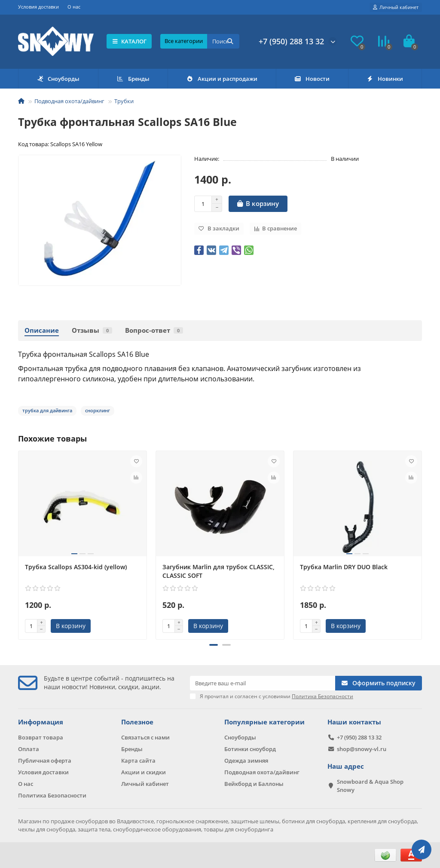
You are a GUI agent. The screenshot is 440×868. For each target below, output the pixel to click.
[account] (396, 7)
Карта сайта (138, 761)
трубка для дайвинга (47, 410)
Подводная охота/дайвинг (69, 101)
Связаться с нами (145, 737)
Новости (312, 79)
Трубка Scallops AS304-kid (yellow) (76, 567)
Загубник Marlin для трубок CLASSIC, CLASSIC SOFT (218, 571)
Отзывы (92, 330)
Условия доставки (38, 7)
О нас (74, 7)
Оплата (29, 749)
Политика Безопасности (52, 795)
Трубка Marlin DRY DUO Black (344, 567)
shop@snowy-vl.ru (362, 749)
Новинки (385, 79)
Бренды (133, 79)
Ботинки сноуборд (250, 749)
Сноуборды (58, 79)
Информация (41, 722)
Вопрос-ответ (154, 330)
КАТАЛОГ (129, 41)
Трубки (124, 101)
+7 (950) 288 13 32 (291, 41)
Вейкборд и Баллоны (254, 784)
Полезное (137, 722)
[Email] (263, 683)
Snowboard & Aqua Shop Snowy (370, 786)
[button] (214, 645)
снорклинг (98, 410)
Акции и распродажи (222, 79)
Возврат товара (41, 737)
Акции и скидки (144, 772)
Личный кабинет (145, 784)
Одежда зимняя (246, 761)
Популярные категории (264, 722)
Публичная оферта (45, 761)
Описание (42, 330)
